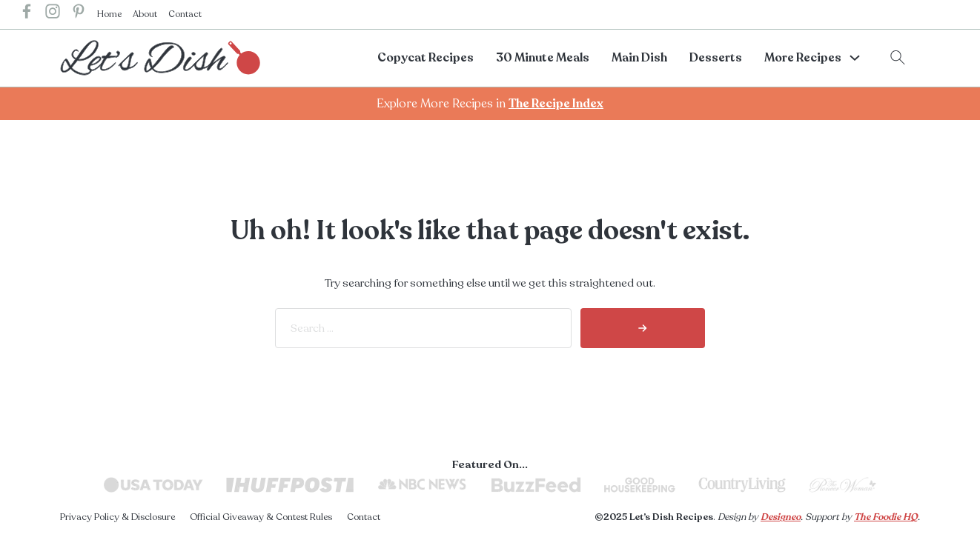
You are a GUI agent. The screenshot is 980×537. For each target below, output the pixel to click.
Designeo (781, 517)
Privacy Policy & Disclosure (117, 517)
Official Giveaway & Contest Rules (261, 517)
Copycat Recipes (426, 58)
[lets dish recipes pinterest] (79, 14)
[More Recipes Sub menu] (855, 58)
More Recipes (803, 58)
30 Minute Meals (543, 58)
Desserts (716, 58)
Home (109, 14)
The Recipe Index (556, 104)
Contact (185, 14)
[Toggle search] (898, 58)
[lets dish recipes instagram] (53, 14)
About (145, 14)
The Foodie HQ (886, 517)
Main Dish (639, 58)
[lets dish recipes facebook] (27, 14)
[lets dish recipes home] (160, 57)
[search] (643, 328)
